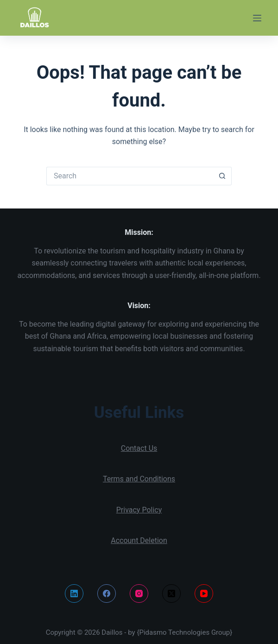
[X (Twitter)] (171, 593)
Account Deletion (139, 540)
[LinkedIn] (74, 593)
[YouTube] (204, 593)
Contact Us (139, 448)
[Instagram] (139, 593)
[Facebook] (107, 593)
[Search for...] (130, 176)
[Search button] (222, 176)
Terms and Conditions (139, 479)
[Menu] (257, 18)
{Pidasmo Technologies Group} (184, 632)
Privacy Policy (139, 510)
